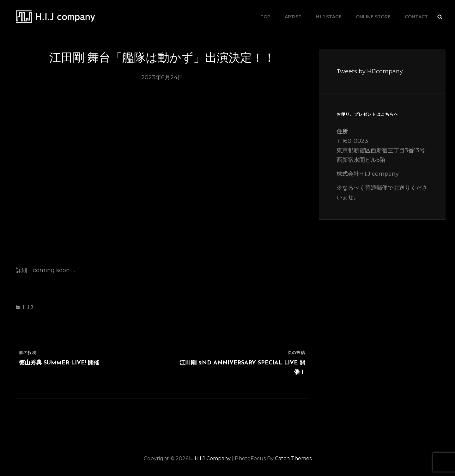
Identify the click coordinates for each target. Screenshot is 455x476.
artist (293, 17)
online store (373, 17)
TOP (265, 17)
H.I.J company (129, 17)
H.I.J (28, 307)
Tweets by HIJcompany (370, 71)
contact (416, 17)
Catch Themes (293, 458)
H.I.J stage (329, 17)
